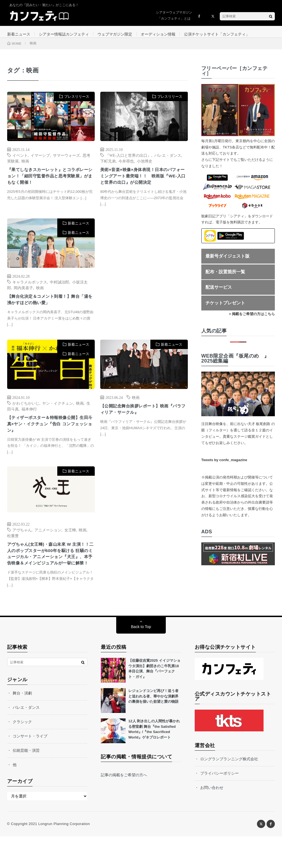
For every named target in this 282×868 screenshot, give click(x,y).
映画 (25, 166)
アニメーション (48, 550)
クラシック (22, 753)
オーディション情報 (158, 34)
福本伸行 (29, 426)
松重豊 (13, 555)
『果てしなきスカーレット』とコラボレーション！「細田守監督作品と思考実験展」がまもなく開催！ (51, 183)
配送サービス (219, 292)
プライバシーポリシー (219, 805)
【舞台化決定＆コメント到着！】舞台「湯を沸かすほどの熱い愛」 (51, 316)
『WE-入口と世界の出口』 (128, 160)
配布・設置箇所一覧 (225, 276)
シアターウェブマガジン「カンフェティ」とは (174, 15)
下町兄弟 (108, 166)
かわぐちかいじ (26, 420)
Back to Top (141, 658)
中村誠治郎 (59, 297)
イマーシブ (40, 160)
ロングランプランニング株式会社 (229, 791)
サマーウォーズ (66, 160)
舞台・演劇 (22, 725)
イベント (20, 160)
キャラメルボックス (30, 297)
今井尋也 (126, 166)
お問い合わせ (212, 819)
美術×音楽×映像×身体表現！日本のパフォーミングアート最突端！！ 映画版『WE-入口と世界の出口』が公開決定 (144, 186)
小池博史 (145, 166)
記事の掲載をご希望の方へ (124, 807)
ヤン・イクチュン (58, 420)
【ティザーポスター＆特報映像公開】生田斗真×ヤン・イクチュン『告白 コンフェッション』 (51, 442)
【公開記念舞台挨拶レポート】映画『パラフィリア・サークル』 (141, 427)
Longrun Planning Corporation (64, 855)
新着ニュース (19, 34)
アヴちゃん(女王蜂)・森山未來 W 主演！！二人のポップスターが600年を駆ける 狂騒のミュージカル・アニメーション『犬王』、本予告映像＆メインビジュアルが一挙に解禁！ (51, 580)
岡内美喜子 (23, 303)
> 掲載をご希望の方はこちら (252, 319)
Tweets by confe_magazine (224, 465)
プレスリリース (77, 102)
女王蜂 (70, 550)
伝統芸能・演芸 (26, 782)
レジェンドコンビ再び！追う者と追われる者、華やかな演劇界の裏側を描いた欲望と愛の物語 (153, 728)
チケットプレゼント (225, 308)
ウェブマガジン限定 (115, 34)
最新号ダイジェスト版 (227, 261)
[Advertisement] (144, 289)
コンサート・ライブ (30, 768)
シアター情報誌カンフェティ (64, 34)
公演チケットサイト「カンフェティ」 (217, 34)
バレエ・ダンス (168, 160)
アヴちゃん (22, 550)
